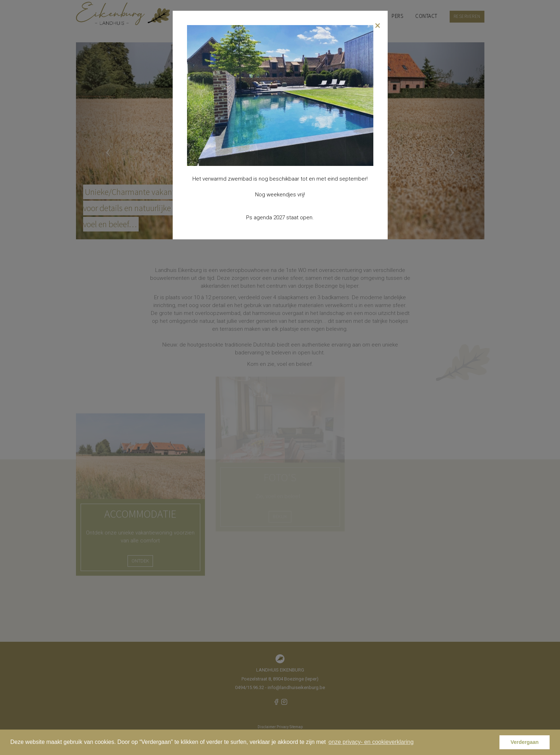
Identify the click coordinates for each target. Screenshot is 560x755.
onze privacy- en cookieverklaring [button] (371, 742)
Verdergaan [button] (525, 742)
